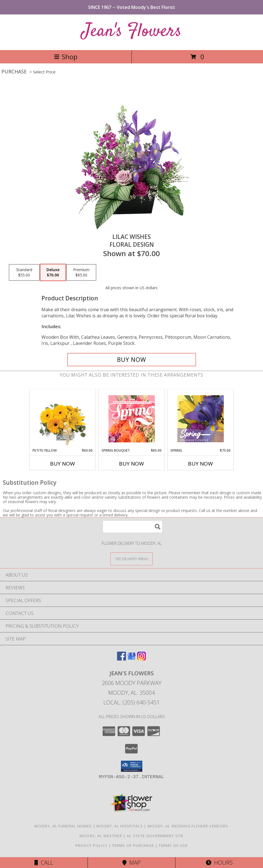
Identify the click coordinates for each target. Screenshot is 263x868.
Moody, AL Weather (101, 836)
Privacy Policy (91, 845)
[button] (132, 766)
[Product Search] (133, 527)
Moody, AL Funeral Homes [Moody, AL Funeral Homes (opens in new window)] (63, 826)
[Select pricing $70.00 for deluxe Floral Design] (53, 273)
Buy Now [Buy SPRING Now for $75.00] (200, 464)
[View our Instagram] (142, 659)
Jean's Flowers (132, 32)
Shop (66, 57)
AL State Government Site (155, 836)
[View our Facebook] (121, 659)
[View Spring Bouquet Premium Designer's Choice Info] (132, 419)
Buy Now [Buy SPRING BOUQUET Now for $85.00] (131, 464)
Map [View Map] (131, 863)
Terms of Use (173, 845)
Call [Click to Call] (44, 863)
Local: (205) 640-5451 (131, 702)
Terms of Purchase (133, 845)
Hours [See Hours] (219, 863)
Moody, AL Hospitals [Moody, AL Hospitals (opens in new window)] (120, 826)
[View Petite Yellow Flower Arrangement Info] (63, 419)
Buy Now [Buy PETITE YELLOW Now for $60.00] (63, 464)
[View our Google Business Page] (131, 659)
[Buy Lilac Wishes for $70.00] (132, 360)
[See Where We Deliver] (131, 559)
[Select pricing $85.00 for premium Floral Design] (81, 273)
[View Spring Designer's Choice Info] (201, 419)
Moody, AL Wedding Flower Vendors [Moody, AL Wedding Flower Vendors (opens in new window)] (188, 826)
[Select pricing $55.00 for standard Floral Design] (24, 273)
